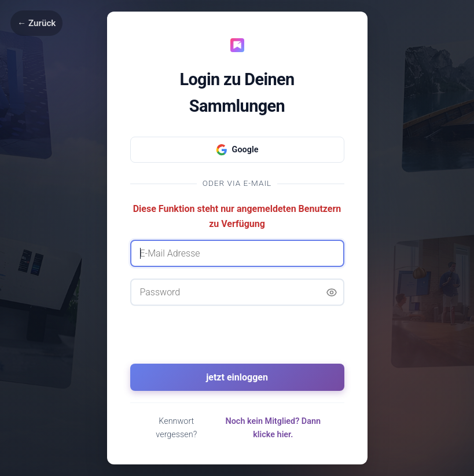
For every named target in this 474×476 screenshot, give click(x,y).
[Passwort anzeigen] (332, 292)
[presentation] (237, 340)
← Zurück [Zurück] (36, 23)
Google (237, 150)
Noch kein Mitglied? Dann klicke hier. (273, 428)
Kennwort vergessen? (176, 428)
